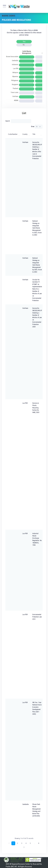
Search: (18, 121)
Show (37, 127)
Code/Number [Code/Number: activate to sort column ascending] (13, 134)
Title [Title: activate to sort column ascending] (34, 134)
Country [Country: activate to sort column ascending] (25, 134)
